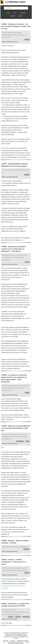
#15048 (4, 24)
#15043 (4, 541)
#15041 (4, 604)
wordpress (26, 617)
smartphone (20, 441)
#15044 (4, 426)
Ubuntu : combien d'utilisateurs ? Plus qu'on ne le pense (14, 562)
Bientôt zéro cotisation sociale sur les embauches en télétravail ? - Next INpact (14, 249)
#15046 (4, 247)
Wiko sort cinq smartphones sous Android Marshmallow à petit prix (16, 428)
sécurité (18, 617)
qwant (27, 393)
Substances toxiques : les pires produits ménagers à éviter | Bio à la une (16, 26)
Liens (15, 13)
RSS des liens (19, 642)
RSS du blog (11, 642)
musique (27, 549)
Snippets (23, 13)
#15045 (4, 375)
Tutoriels (12, 16)
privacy (11, 617)
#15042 (4, 560)
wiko (28, 441)
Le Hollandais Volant (13, 2)
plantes (27, 175)
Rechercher (26, 8)
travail (27, 262)
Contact (13, 641)
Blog (8, 13)
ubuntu (27, 573)
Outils (20, 16)
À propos (6, 641)
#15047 (4, 164)
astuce (27, 40)
